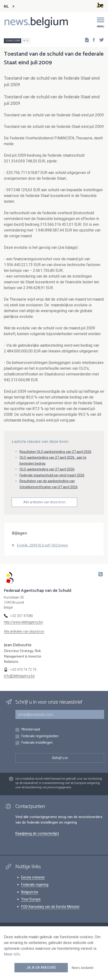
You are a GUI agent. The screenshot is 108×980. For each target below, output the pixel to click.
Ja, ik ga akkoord (41, 968)
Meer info (12, 954)
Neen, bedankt (83, 968)
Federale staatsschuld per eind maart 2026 (52, 475)
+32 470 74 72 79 (23, 670)
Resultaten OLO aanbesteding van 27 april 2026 (55, 452)
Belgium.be (30, 892)
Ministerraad (31, 730)
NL (6, 7)
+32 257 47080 (22, 616)
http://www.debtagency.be (23, 622)
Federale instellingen (37, 743)
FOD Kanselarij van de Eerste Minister (50, 907)
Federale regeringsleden (40, 736)
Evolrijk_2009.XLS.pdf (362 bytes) (43, 545)
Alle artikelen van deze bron (44, 502)
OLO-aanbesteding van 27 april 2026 (47, 469)
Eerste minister (33, 877)
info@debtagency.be (19, 676)
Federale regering (35, 885)
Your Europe (31, 899)
